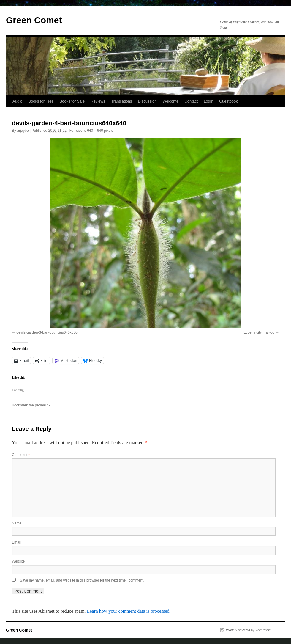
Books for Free (41, 101)
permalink (42, 405)
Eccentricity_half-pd (259, 332)
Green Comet (34, 20)
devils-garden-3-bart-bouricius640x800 (47, 332)
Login (208, 101)
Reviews (98, 101)
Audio (17, 101)
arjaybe (23, 131)
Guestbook (228, 101)
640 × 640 (95, 131)
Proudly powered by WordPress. (249, 630)
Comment (21, 455)
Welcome (170, 101)
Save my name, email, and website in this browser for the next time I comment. (82, 580)
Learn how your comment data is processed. (129, 611)
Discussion (147, 101)
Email (16, 542)
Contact (191, 101)
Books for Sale (72, 101)
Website (18, 561)
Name (17, 523)
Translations (121, 101)
